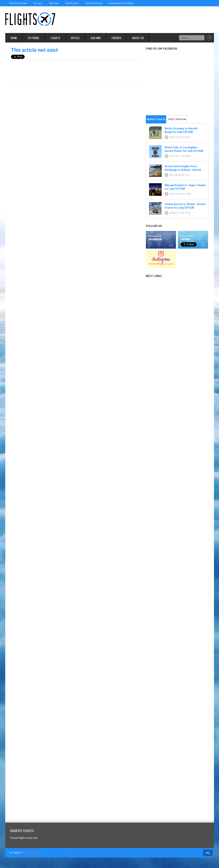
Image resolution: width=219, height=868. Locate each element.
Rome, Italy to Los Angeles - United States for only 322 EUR (184, 149)
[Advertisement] (137, 19)
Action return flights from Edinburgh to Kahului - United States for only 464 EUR (183, 170)
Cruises (116, 38)
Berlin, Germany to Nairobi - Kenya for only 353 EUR (182, 130)
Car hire (96, 38)
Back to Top (208, 853)
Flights (55, 38)
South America (94, 3)
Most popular (177, 119)
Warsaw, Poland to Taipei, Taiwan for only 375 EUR (185, 187)
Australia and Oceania (121, 3)
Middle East (72, 3)
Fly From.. (34, 38)
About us (138, 38)
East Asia (54, 3)
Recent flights (156, 119)
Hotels (75, 38)
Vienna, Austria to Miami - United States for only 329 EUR (185, 206)
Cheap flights (30, 853)
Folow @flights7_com (161, 264)
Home (14, 38)
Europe (38, 3)
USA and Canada (18, 3)
